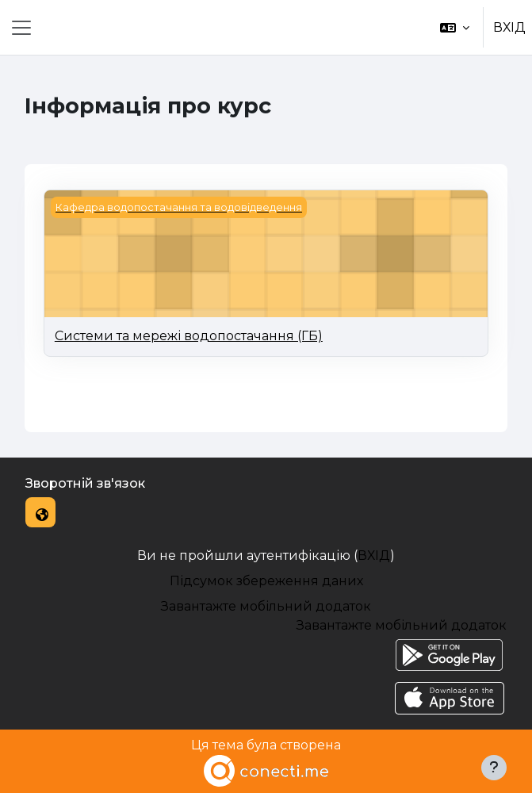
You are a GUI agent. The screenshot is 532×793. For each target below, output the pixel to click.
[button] (455, 27)
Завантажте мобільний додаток (266, 606)
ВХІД (509, 27)
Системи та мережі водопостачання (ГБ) (189, 336)
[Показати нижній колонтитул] (494, 768)
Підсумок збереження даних (266, 581)
